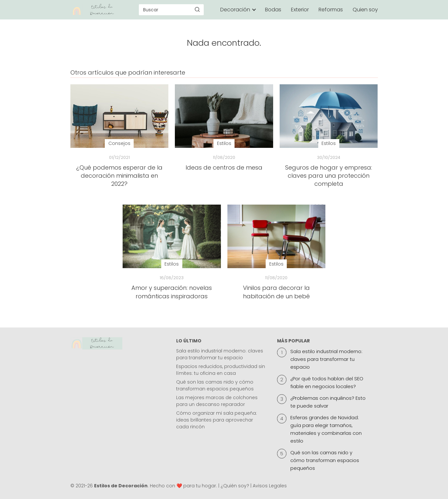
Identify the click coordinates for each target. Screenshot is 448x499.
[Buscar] (197, 9)
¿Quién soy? (235, 486)
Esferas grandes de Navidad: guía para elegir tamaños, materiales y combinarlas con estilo (326, 429)
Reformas (331, 10)
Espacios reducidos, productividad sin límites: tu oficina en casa (221, 370)
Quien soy (365, 10)
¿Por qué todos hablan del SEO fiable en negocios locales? (327, 382)
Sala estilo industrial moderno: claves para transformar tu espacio (220, 354)
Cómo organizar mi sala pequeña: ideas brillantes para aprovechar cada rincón (217, 420)
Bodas (273, 10)
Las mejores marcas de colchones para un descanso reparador (217, 401)
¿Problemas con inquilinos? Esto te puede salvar (328, 402)
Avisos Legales (270, 486)
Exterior (300, 10)
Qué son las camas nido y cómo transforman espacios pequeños (215, 385)
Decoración (235, 10)
